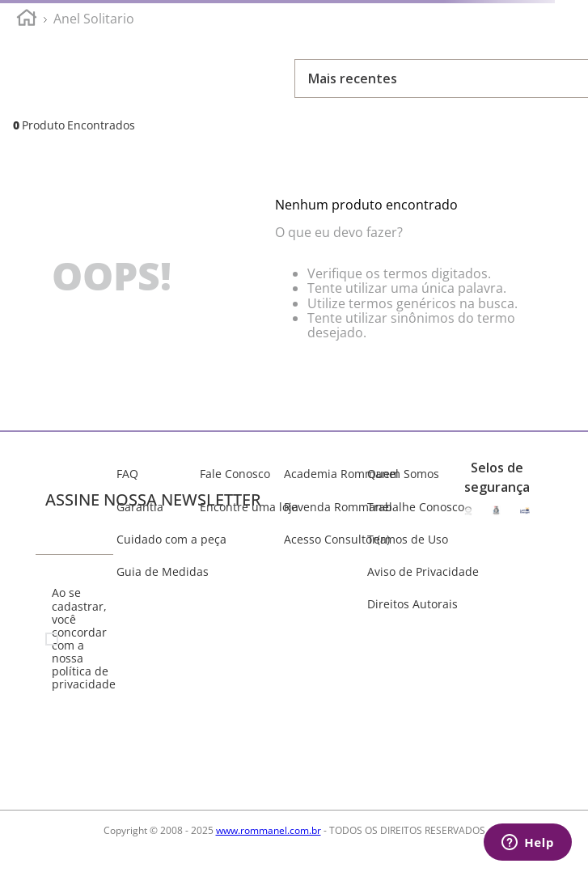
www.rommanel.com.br (269, 830)
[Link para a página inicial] (27, 20)
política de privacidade (84, 677)
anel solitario (94, 19)
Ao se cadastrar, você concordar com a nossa (81, 639)
